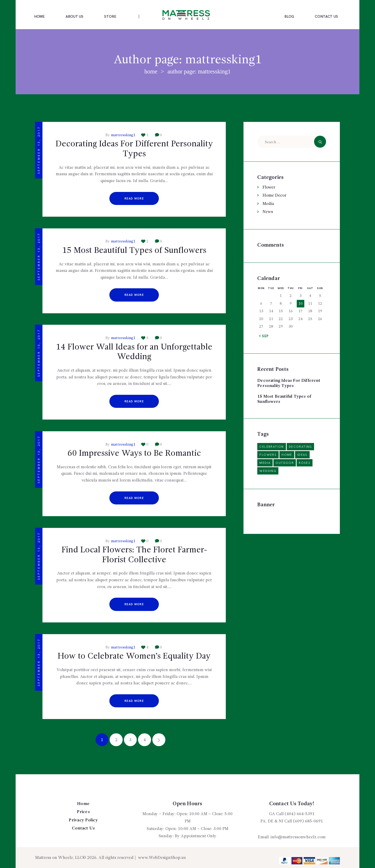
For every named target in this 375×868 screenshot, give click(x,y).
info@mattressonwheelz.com (298, 837)
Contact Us (83, 828)
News (268, 212)
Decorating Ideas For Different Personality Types (134, 149)
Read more (134, 199)
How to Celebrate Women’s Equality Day (134, 657)
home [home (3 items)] (287, 455)
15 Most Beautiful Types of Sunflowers (134, 251)
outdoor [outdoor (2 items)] (285, 463)
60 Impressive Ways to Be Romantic (134, 454)
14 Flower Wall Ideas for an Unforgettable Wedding (134, 352)
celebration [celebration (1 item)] (271, 447)
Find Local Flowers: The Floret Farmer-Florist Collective (134, 555)
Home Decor (274, 196)
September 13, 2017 (39, 150)
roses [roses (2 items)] (305, 463)
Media (268, 204)
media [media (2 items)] (265, 463)
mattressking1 (123, 135)
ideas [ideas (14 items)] (302, 455)
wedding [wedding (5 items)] (268, 471)
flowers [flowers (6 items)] (268, 455)
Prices (83, 812)
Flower (269, 188)
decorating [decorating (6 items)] (300, 447)
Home (151, 71)
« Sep (264, 336)
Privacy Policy (83, 820)
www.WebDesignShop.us (162, 858)
